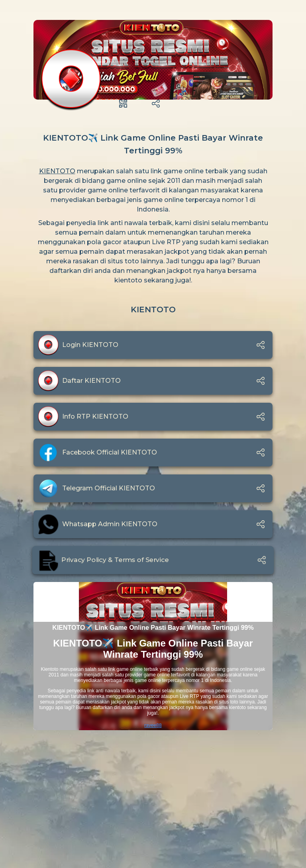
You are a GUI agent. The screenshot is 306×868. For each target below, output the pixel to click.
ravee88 (153, 725)
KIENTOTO (57, 171)
